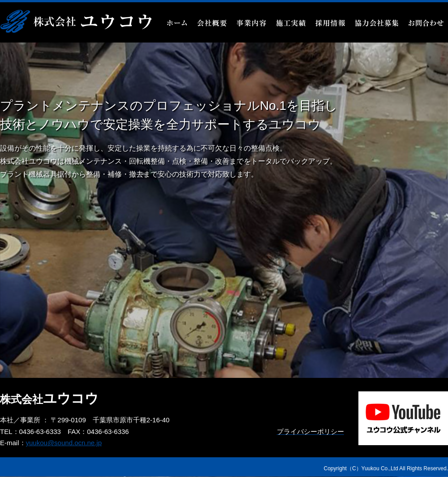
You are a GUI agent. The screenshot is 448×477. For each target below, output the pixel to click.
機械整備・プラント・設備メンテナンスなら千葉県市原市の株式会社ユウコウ (76, 21)
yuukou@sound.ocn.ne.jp (64, 443)
